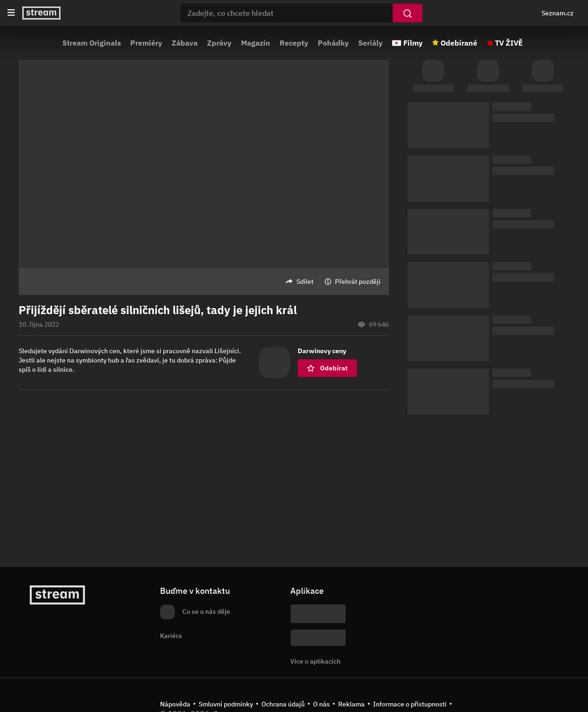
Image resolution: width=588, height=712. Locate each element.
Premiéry (146, 43)
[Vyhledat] (408, 13)
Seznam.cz (558, 13)
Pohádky (333, 43)
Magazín (256, 43)
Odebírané (459, 43)
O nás (321, 704)
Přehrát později (358, 282)
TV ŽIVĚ (509, 43)
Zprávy (219, 43)
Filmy (413, 43)
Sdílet (305, 282)
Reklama (351, 704)
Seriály (371, 43)
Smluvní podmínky (226, 704)
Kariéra (171, 636)
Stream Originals (92, 43)
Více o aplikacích (315, 661)
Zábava (185, 43)
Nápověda (175, 704)
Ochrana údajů (283, 704)
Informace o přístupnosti (410, 704)
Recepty (294, 43)
